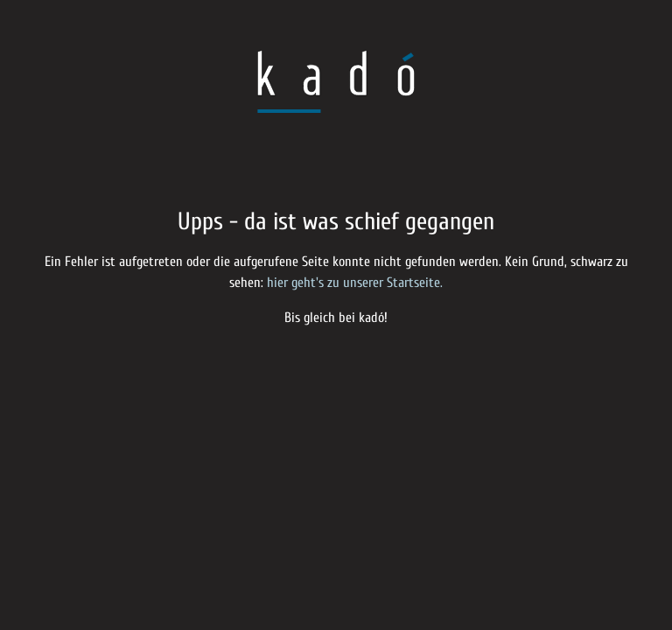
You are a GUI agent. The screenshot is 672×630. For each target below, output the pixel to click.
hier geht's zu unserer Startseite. (355, 283)
